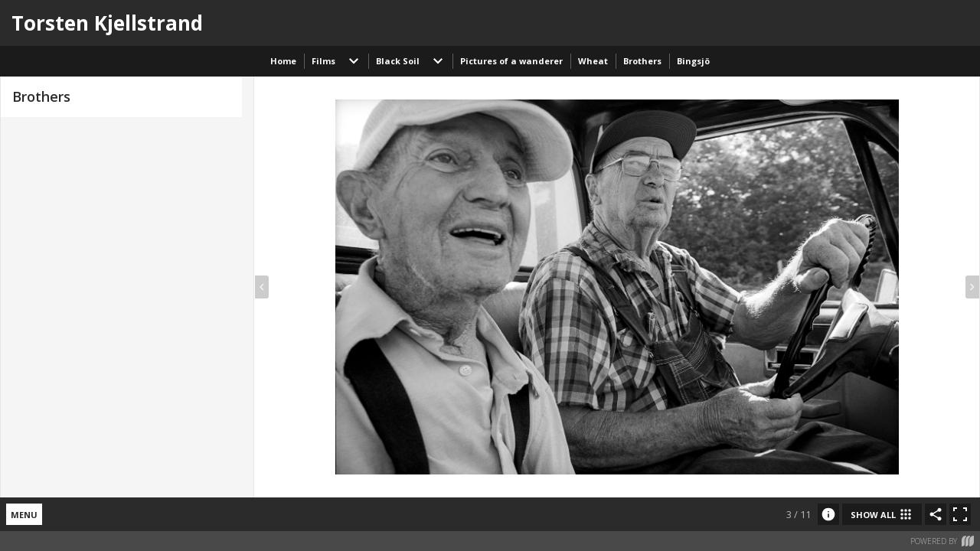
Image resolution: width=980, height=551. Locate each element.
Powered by (942, 541)
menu (24, 515)
